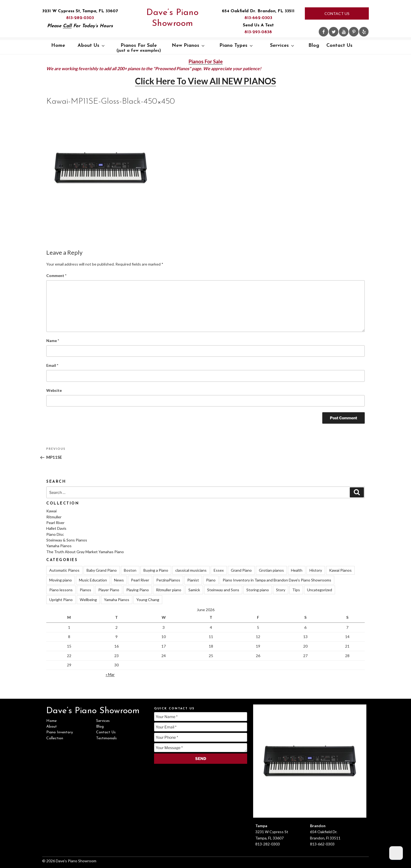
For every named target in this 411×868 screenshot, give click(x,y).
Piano (211, 580)
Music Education (93, 580)
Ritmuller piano (169, 590)
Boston (130, 570)
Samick (194, 590)
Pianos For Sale (139, 48)
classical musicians (191, 570)
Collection (55, 738)
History (316, 570)
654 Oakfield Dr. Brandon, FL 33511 (258, 11)
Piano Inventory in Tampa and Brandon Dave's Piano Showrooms (277, 580)
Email (52, 365)
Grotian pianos (271, 570)
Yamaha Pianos (59, 546)
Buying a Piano (156, 570)
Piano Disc (55, 534)
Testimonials (106, 738)
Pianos (85, 590)
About (52, 727)
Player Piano (109, 590)
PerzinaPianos (168, 580)
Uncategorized (320, 590)
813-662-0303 (258, 18)
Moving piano (61, 580)
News (119, 580)
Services (283, 46)
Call (67, 26)
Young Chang (148, 600)
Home (58, 46)
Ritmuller (54, 517)
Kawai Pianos (340, 570)
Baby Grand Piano (102, 570)
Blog (314, 46)
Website (54, 390)
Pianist (193, 580)
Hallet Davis (56, 528)
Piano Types (237, 46)
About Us (92, 46)
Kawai (51, 511)
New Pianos (189, 46)
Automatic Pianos (64, 570)
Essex (219, 570)
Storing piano (258, 590)
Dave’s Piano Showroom (172, 18)
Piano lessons (61, 590)
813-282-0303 (80, 18)
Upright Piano (61, 600)
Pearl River (55, 523)
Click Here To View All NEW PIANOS (206, 81)
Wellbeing (88, 600)
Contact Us (337, 13)
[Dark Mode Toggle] (396, 853)
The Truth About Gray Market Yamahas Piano (85, 552)
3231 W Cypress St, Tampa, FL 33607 (80, 11)
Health (297, 570)
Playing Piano (138, 590)
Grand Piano (241, 570)
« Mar (110, 674)
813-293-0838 (258, 32)
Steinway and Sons (223, 590)
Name (53, 341)
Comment (56, 276)
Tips (296, 590)
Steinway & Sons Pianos (67, 540)
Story (281, 590)
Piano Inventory (60, 732)
